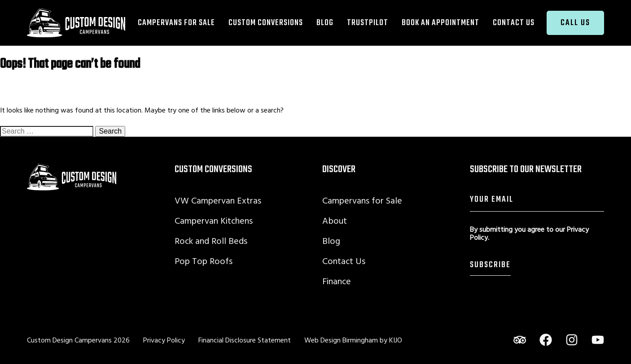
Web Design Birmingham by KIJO (353, 340)
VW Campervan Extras (218, 200)
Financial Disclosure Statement (245, 340)
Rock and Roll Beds (211, 240)
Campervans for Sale (176, 23)
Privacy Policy (164, 340)
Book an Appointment (440, 23)
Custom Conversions (266, 23)
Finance (337, 281)
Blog (325, 23)
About (335, 220)
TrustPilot (368, 23)
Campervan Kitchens (214, 220)
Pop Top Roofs (204, 261)
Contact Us (514, 23)
